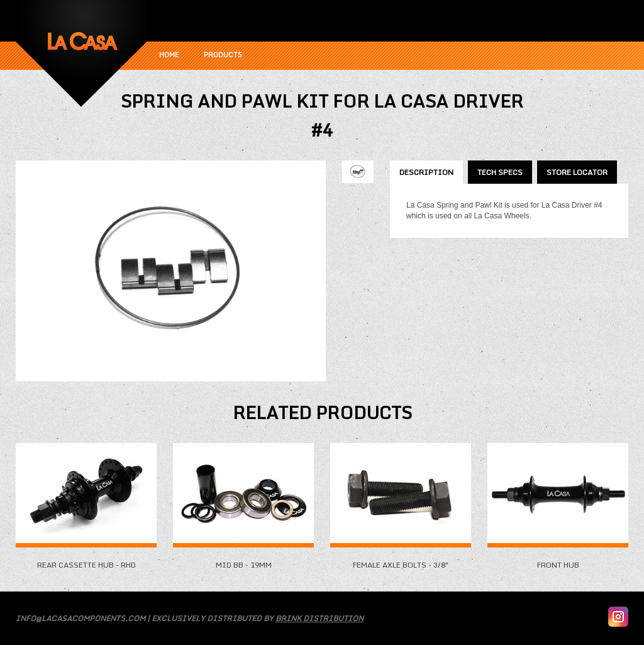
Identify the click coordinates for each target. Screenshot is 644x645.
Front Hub (558, 560)
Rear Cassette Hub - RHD (86, 560)
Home (169, 55)
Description (426, 172)
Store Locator (577, 172)
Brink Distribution (319, 618)
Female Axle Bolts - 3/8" (401, 560)
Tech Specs (500, 172)
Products (223, 55)
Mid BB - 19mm (243, 560)
